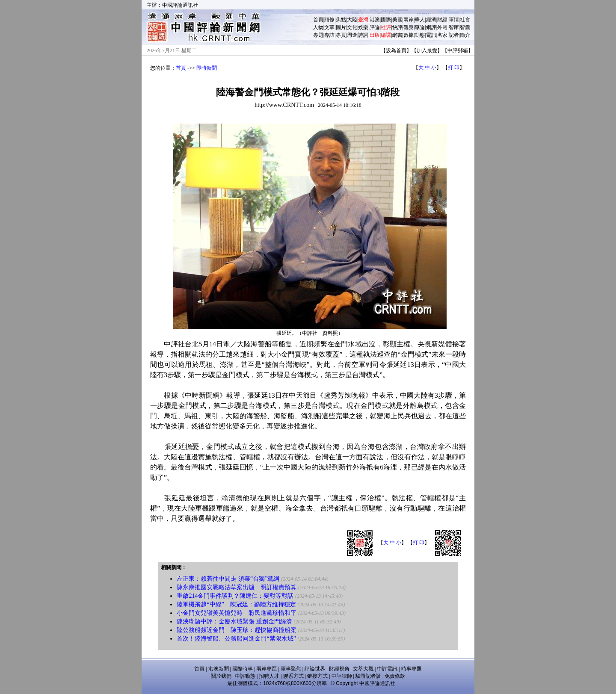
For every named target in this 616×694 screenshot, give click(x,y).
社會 (465, 20)
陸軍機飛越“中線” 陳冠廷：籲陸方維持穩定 (236, 604)
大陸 (352, 20)
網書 (397, 35)
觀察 (409, 27)
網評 (431, 27)
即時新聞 (207, 68)
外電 (442, 27)
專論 (420, 27)
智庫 (454, 27)
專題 (318, 35)
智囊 (465, 27)
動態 (420, 35)
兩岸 (409, 20)
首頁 (318, 20)
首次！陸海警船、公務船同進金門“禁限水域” (237, 639)
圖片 (341, 27)
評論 (375, 27)
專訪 (329, 35)
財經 (442, 20)
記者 (454, 35)
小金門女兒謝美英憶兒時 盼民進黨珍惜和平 (237, 613)
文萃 (329, 27)
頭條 (329, 20)
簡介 (465, 35)
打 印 (454, 68)
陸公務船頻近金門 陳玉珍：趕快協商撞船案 (237, 630)
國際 (386, 20)
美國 (397, 20)
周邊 (352, 35)
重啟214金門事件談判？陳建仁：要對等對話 (235, 596)
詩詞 (363, 35)
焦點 (341, 20)
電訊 (431, 35)
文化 (352, 27)
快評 (397, 27)
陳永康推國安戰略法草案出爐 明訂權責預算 (237, 587)
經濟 (431, 20)
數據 (409, 35)
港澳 (375, 20)
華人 (420, 20)
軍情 (454, 20)
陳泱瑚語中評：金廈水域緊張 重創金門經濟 (234, 622)
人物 (318, 27)
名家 (442, 35)
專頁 (341, 35)
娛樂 (363, 27)
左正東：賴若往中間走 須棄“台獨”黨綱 (228, 579)
